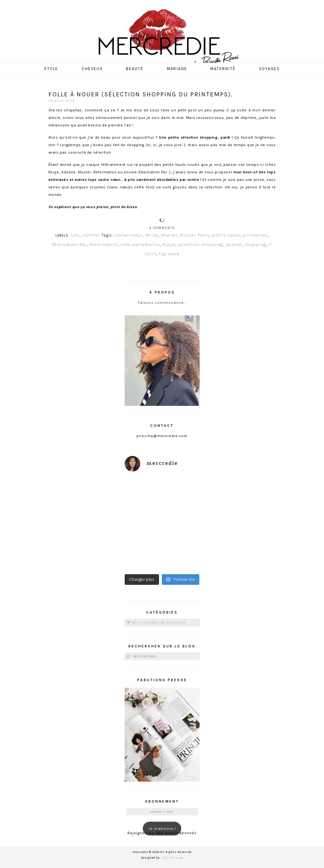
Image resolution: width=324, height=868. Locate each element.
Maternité (223, 69)
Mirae (152, 235)
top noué (169, 254)
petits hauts (226, 235)
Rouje (169, 244)
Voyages (269, 69)
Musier (169, 235)
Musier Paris (194, 235)
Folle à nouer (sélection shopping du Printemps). (141, 94)
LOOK (75, 235)
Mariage (177, 69)
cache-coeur (129, 235)
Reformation (104, 244)
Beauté (135, 69)
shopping (255, 244)
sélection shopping (200, 244)
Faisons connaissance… (162, 303)
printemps (255, 235)
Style (51, 69)
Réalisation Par (69, 244)
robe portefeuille (140, 244)
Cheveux (92, 69)
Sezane (234, 244)
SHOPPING (91, 235)
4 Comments (162, 228)
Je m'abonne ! (162, 829)
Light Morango (172, 858)
